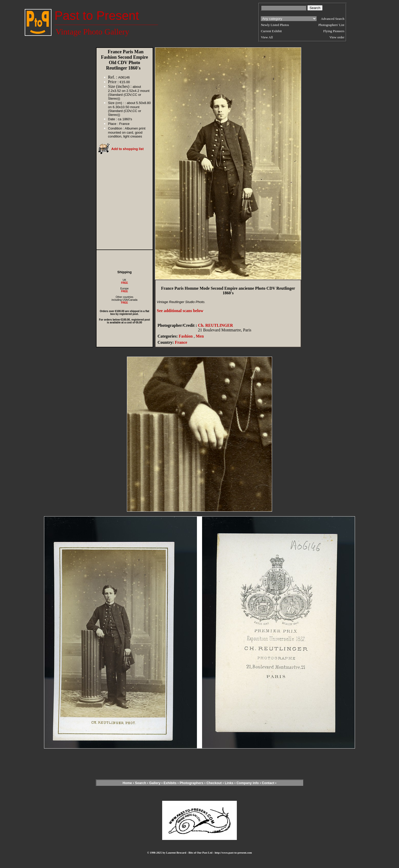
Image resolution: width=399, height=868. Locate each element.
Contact (268, 783)
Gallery (155, 783)
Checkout (214, 783)
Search (140, 783)
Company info (248, 783)
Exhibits (170, 783)
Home (127, 783)
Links (229, 783)
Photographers (192, 783)
